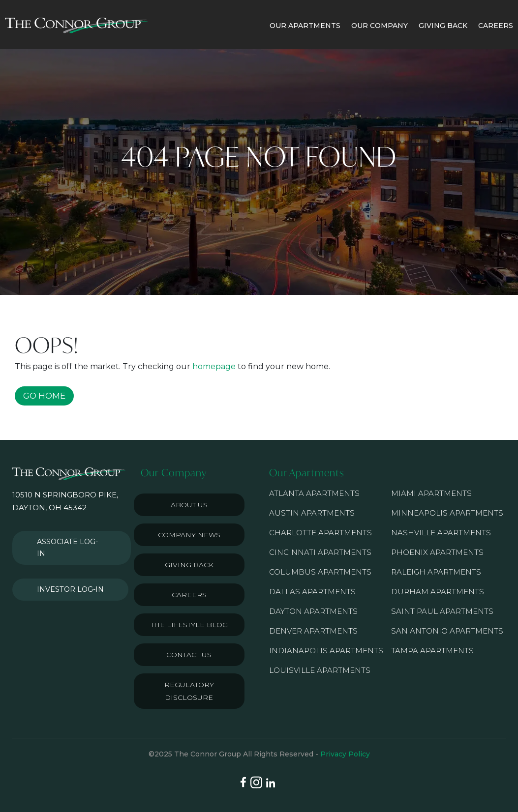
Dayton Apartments (313, 611)
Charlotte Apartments (320, 533)
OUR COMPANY (380, 26)
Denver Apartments (313, 631)
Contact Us (189, 655)
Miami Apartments (431, 493)
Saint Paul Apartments (442, 611)
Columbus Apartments (320, 572)
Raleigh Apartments (436, 572)
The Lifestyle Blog (189, 625)
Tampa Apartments (432, 651)
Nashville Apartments (441, 533)
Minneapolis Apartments (447, 513)
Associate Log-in (68, 539)
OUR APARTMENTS (305, 26)
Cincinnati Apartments (320, 552)
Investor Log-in (66, 570)
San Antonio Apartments (447, 631)
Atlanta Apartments (314, 493)
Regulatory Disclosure (189, 691)
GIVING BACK (443, 26)
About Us (189, 505)
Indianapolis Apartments (326, 651)
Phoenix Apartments (437, 552)
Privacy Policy (345, 754)
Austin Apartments (312, 513)
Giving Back (189, 565)
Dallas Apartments (312, 592)
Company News (189, 535)
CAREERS (496, 26)
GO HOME (44, 396)
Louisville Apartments (320, 670)
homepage (214, 366)
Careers (189, 595)
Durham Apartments (438, 592)
